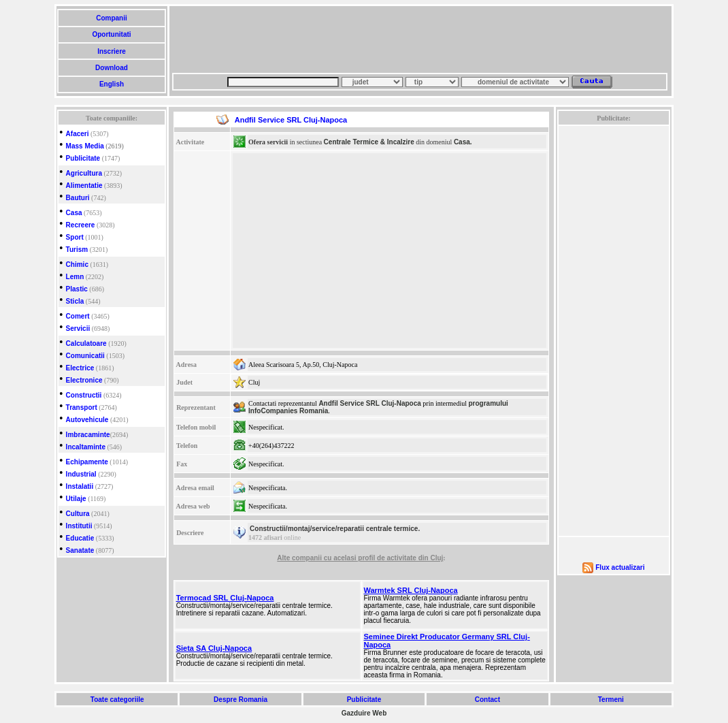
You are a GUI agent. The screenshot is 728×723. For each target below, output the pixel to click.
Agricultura (84, 173)
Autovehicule (87, 420)
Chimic (77, 264)
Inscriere (111, 51)
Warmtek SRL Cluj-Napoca (411, 590)
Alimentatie (84, 186)
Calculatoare (86, 343)
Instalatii (80, 486)
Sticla (75, 301)
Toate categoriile (117, 700)
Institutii (79, 526)
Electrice (80, 368)
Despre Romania (240, 700)
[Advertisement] (420, 39)
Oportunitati (112, 34)
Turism (77, 250)
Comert (78, 316)
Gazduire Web (364, 713)
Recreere (81, 225)
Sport (75, 237)
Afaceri (78, 134)
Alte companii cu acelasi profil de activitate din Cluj (360, 558)
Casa (74, 213)
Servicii (78, 328)
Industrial (81, 474)
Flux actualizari (620, 567)
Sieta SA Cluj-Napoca (214, 648)
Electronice (84, 380)
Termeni (611, 700)
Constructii (84, 395)
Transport (82, 407)
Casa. (463, 142)
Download (111, 68)
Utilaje (76, 499)
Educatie (80, 538)
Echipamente (87, 462)
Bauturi (78, 198)
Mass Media (85, 146)
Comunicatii (85, 356)
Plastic (77, 289)
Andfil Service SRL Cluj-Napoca (369, 403)
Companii (111, 18)
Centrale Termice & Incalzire (369, 142)
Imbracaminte (88, 435)
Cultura (78, 514)
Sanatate (80, 550)
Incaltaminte (86, 447)
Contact (487, 700)
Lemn (75, 277)
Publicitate (83, 158)
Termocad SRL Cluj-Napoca (225, 598)
